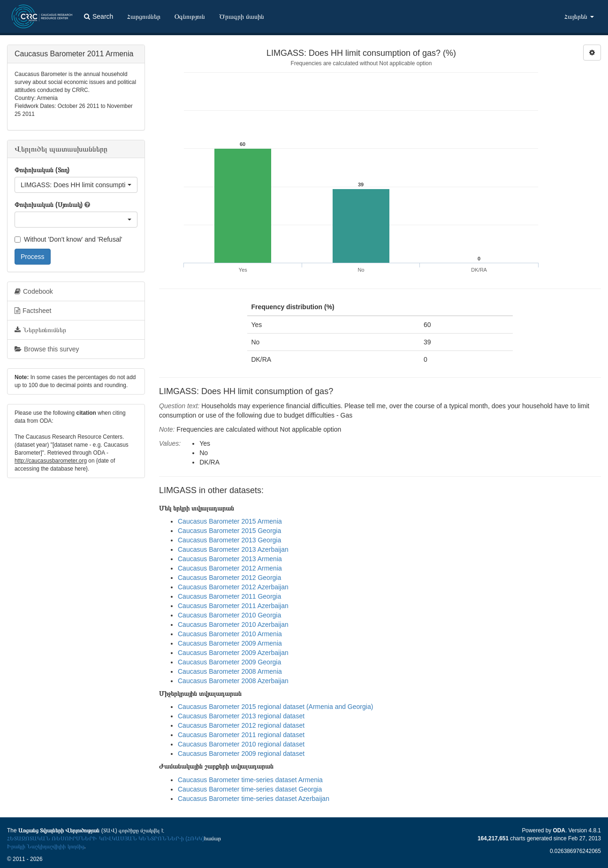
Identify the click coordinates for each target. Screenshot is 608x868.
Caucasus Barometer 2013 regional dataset (241, 716)
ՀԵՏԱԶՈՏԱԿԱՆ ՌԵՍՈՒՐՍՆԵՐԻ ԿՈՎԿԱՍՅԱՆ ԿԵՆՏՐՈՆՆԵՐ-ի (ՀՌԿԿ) (106, 838)
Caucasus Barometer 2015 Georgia (229, 531)
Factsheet (33, 311)
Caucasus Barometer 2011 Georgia (229, 596)
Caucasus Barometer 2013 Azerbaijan (233, 549)
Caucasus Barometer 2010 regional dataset (241, 744)
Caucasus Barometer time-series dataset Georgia (250, 789)
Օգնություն (190, 16)
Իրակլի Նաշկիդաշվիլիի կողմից (46, 846)
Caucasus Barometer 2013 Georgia (229, 540)
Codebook (34, 291)
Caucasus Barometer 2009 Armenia (230, 643)
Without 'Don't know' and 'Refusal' (68, 239)
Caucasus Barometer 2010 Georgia (229, 615)
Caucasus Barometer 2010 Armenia (230, 634)
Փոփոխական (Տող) (42, 170)
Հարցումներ (144, 16)
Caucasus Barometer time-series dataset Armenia (250, 780)
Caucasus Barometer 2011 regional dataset (241, 735)
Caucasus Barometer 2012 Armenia (230, 568)
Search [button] (99, 16)
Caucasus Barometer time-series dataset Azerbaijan (254, 799)
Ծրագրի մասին (242, 16)
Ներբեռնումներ (40, 330)
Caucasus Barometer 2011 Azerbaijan (233, 606)
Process (33, 257)
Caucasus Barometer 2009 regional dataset (241, 754)
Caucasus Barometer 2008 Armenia (230, 671)
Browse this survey (47, 349)
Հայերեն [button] (579, 16)
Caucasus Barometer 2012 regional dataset (241, 725)
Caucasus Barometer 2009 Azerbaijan (233, 653)
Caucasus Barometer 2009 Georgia (229, 662)
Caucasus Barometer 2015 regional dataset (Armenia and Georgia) (275, 707)
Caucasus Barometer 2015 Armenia (230, 521)
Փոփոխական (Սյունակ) (49, 205)
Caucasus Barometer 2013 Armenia (230, 559)
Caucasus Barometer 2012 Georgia (229, 578)
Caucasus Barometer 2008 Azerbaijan (233, 681)
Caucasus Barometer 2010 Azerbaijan (233, 624)
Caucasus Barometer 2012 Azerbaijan (233, 587)
